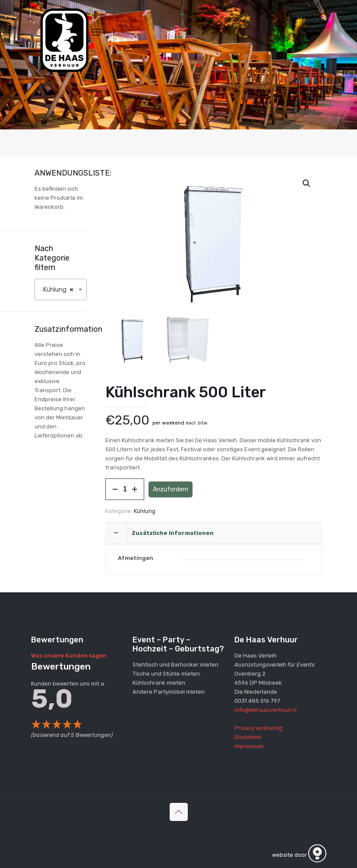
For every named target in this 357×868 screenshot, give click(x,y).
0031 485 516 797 (257, 701)
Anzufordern (171, 489)
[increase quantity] (134, 490)
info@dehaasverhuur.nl (265, 710)
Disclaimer (248, 737)
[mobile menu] (97, 32)
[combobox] (61, 289)
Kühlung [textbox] (58, 289)
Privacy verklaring (258, 728)
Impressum (249, 746)
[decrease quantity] (115, 490)
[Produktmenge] (125, 490)
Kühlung (145, 511)
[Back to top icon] (179, 812)
